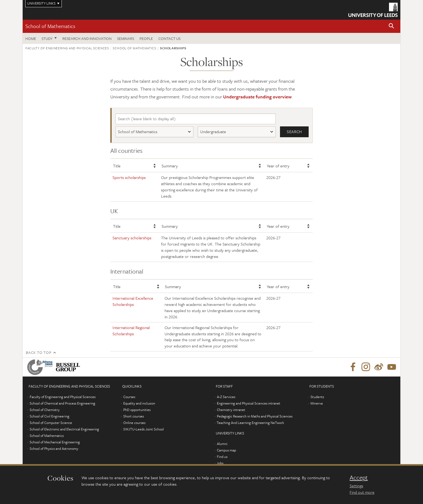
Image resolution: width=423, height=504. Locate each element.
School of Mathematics (50, 26)
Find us (222, 457)
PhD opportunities (137, 410)
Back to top (39, 353)
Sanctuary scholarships (132, 238)
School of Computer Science (51, 423)
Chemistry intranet (231, 410)
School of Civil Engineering (50, 416)
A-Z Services (226, 397)
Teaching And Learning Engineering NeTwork (250, 423)
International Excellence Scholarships (133, 301)
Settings (356, 486)
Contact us (169, 38)
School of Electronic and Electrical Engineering (64, 429)
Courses (129, 397)
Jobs (220, 463)
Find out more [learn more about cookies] (362, 492)
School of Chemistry (45, 410)
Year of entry (278, 166)
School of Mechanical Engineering (55, 442)
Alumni (222, 444)
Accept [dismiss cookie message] (359, 478)
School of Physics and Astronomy (54, 449)
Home (31, 38)
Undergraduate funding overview (257, 97)
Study (47, 38)
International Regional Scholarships (131, 331)
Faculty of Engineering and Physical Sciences (67, 48)
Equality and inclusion (139, 403)
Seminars (126, 38)
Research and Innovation (87, 38)
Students (317, 397)
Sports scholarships (129, 178)
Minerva (317, 403)
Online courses (134, 423)
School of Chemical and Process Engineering (62, 403)
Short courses (134, 416)
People (146, 38)
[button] (391, 26)
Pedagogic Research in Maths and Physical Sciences (255, 416)
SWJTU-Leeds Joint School (144, 429)
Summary (170, 166)
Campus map (226, 450)
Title (117, 166)
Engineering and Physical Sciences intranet (249, 403)
